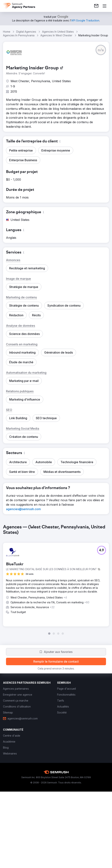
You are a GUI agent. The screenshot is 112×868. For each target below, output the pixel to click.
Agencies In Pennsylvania (19, 35)
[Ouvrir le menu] (105, 6)
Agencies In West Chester (56, 35)
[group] (56, 580)
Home (7, 32)
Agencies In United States (58, 32)
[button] (101, 50)
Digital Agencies (26, 32)
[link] (96, 6)
